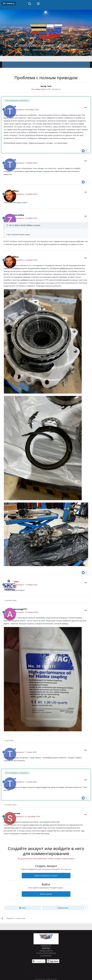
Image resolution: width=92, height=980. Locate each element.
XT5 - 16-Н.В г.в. (54, 89)
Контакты (46, 956)
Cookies (63, 974)
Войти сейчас (46, 894)
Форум (46, 948)
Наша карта (46, 951)
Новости (46, 946)
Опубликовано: (25, 110)
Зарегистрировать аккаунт (46, 875)
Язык (29, 974)
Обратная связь (50, 974)
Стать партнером (46, 953)
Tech (49, 86)
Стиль (38, 974)
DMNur (30, 225)
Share (22, 908)
